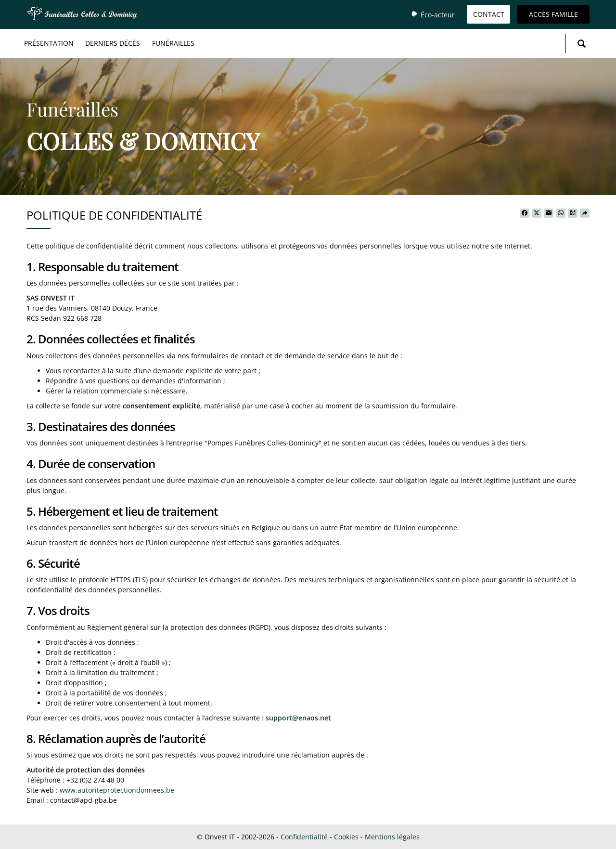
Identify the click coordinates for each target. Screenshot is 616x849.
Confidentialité (304, 837)
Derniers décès (113, 43)
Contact (489, 14)
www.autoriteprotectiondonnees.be (117, 790)
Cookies (346, 837)
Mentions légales (392, 837)
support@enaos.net (298, 718)
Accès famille (553, 14)
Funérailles (173, 43)
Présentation (49, 43)
